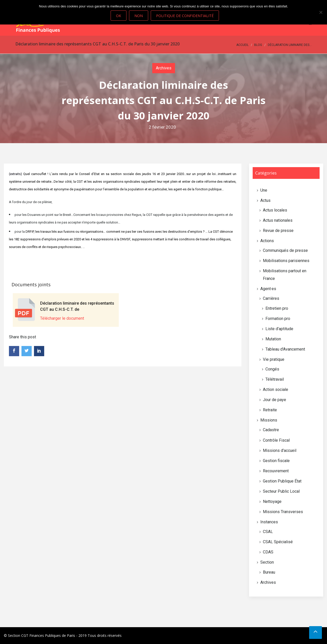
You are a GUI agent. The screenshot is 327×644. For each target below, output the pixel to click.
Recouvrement (276, 471)
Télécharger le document (62, 318)
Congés (272, 369)
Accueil (242, 45)
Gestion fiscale (276, 461)
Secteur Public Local (281, 491)
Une (264, 190)
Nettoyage (272, 501)
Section (267, 562)
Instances (269, 522)
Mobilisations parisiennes (286, 261)
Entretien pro (277, 308)
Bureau (269, 572)
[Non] (321, 12)
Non (139, 16)
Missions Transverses (283, 512)
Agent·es (268, 289)
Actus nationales (278, 220)
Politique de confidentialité (185, 16)
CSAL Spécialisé (278, 542)
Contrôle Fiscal (276, 440)
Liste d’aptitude (279, 329)
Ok (119, 16)
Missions (269, 420)
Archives (164, 68)
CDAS (268, 552)
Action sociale (276, 389)
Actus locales (275, 210)
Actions (267, 241)
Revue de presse (278, 231)
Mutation (273, 339)
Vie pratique (274, 359)
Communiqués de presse (285, 250)
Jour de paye (275, 400)
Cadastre (271, 430)
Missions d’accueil (280, 450)
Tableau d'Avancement (285, 349)
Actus (265, 200)
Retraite (270, 410)
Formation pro (278, 319)
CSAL (268, 532)
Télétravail (275, 379)
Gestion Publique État (282, 481)
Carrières (271, 298)
